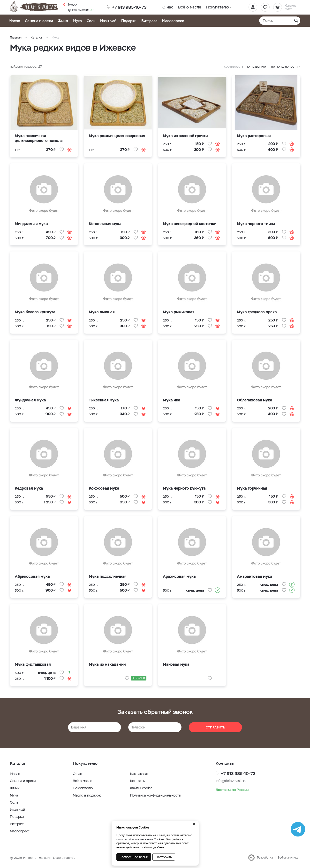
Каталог (37, 37)
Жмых (63, 21)
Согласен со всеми (134, 857)
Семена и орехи (39, 21)
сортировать (234, 66)
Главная (16, 37)
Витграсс (149, 21)
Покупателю (217, 7)
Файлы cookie (141, 788)
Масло (14, 21)
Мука (77, 21)
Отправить (215, 727)
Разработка (265, 858)
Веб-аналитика (288, 858)
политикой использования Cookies (140, 839)
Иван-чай (108, 21)
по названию (256, 66)
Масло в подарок (87, 795)
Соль (91, 21)
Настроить (164, 857)
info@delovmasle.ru (231, 781)
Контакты (138, 781)
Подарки (129, 21)
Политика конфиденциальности (156, 795)
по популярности (284, 66)
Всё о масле (190, 7)
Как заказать (140, 774)
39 (80, 10)
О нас (168, 7)
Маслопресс (173, 21)
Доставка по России (232, 790)
